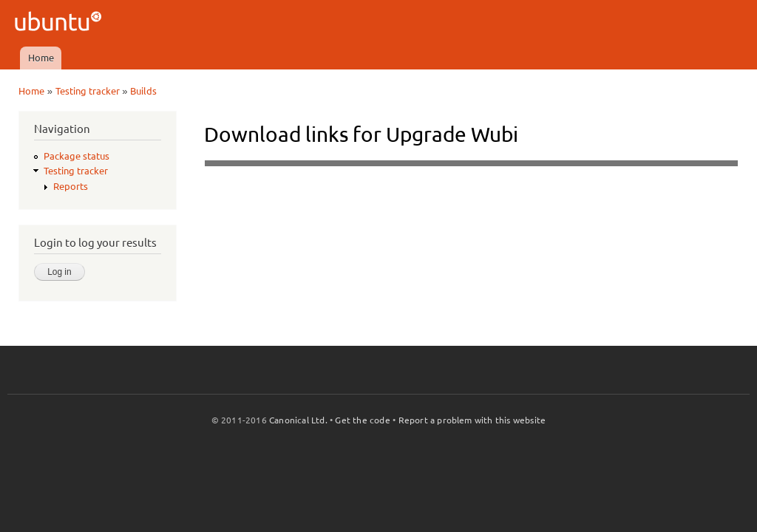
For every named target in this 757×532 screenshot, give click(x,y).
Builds (143, 91)
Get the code (362, 420)
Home (41, 58)
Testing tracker (88, 91)
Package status (77, 156)
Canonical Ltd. (298, 420)
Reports (71, 186)
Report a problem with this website (472, 420)
